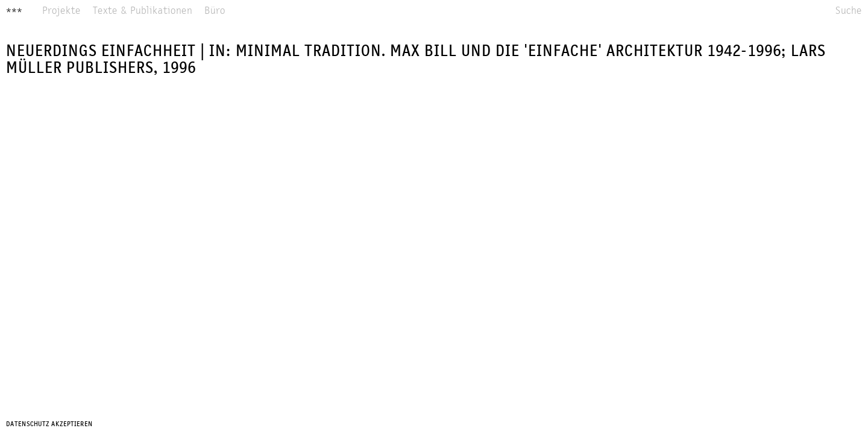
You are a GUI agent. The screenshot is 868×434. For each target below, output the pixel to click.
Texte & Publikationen (143, 11)
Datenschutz (28, 424)
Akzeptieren (72, 424)
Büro (215, 11)
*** (14, 11)
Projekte (61, 11)
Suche (849, 11)
